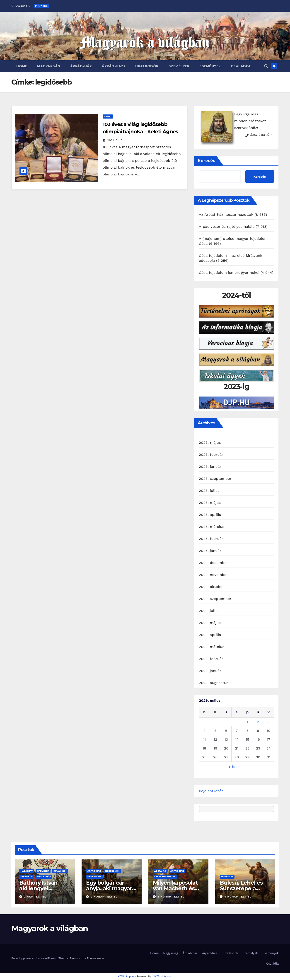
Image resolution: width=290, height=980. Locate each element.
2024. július (209, 611)
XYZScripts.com (163, 976)
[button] (266, 66)
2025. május (210, 503)
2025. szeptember (215, 479)
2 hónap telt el (104, 897)
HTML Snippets (127, 976)
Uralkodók (147, 66)
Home (22, 66)
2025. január (210, 551)
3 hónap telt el (171, 897)
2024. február (211, 659)
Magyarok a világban (50, 928)
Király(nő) (60, 871)
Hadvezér (43, 871)
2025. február (211, 539)
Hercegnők (112, 871)
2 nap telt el (35, 897)
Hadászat (27, 871)
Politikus (27, 877)
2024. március (212, 647)
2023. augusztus (214, 683)
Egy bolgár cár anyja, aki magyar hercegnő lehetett (111, 888)
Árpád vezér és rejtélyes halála (227, 227)
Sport (108, 116)
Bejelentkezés (211, 791)
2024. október (211, 587)
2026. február (211, 455)
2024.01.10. (115, 140)
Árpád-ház (81, 66)
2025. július (209, 491)
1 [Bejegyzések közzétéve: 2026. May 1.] (247, 722)
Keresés (207, 161)
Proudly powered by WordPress (34, 958)
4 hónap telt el (238, 897)
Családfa (241, 66)
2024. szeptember (215, 599)
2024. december (214, 563)
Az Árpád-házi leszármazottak (226, 215)
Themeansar (95, 958)
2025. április (210, 515)
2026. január (210, 467)
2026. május (210, 443)
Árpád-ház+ (114, 66)
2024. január (210, 671)
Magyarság (49, 66)
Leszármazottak (165, 877)
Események (210, 66)
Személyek (179, 66)
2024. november (213, 575)
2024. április (210, 635)
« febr (234, 767)
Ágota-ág (160, 871)
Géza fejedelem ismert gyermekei (229, 273)
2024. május (210, 623)
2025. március (212, 527)
